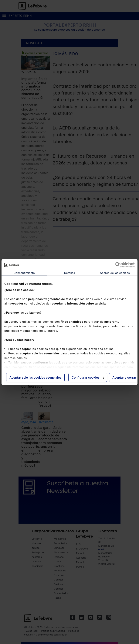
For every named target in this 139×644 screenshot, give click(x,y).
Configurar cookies (88, 377)
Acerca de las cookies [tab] (115, 273)
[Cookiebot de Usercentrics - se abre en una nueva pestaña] (118, 265)
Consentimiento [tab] (24, 273)
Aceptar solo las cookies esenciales (35, 377)
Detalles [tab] (69, 273)
